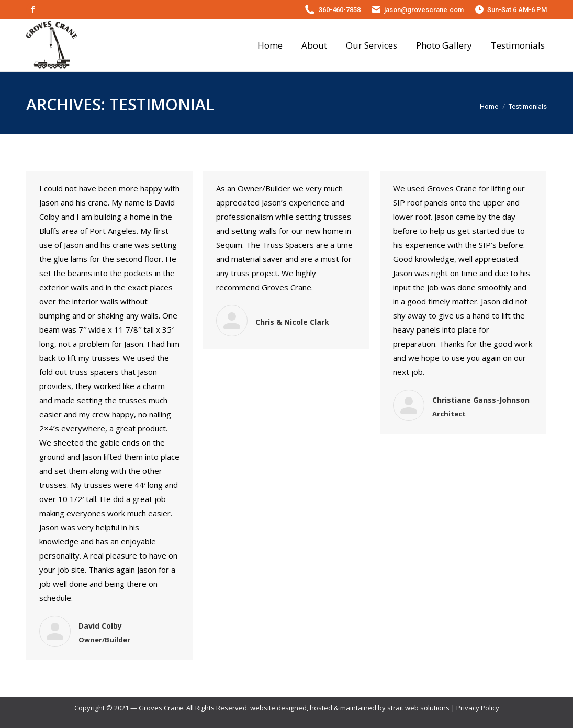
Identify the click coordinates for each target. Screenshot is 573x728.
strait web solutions (418, 708)
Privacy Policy (478, 708)
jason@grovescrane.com (424, 10)
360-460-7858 (340, 10)
